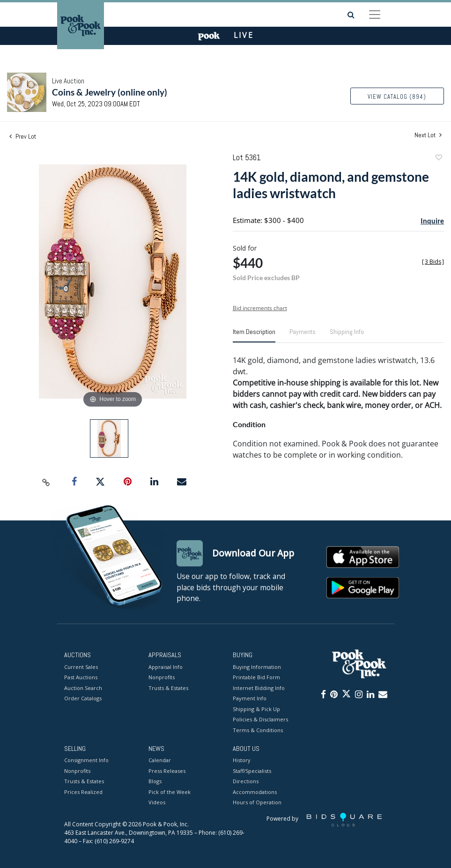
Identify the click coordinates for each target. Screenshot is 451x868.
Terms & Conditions (258, 730)
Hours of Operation (257, 803)
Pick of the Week (170, 792)
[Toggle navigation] (375, 15)
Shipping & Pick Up (256, 709)
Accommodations (255, 792)
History (242, 760)
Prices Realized (83, 792)
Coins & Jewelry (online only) (110, 92)
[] (433, 262)
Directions (246, 782)
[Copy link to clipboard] (46, 482)
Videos (157, 803)
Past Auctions (81, 677)
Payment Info (250, 698)
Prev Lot (23, 136)
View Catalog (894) (397, 97)
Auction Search (83, 688)
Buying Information (257, 667)
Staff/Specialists (252, 771)
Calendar (160, 760)
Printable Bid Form (256, 677)
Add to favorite (438, 159)
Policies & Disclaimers (260, 719)
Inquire (432, 221)
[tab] (254, 335)
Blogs (155, 782)
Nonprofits (162, 677)
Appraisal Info (166, 667)
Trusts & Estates (168, 688)
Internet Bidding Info (259, 688)
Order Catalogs (83, 698)
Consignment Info (86, 760)
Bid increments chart (260, 308)
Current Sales (81, 667)
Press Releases (167, 771)
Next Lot (428, 135)
